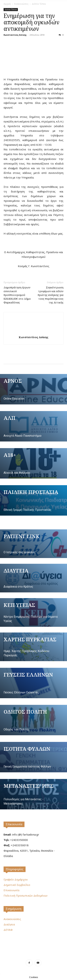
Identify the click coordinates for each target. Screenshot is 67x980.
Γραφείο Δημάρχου (16, 879)
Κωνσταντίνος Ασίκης (15, 35)
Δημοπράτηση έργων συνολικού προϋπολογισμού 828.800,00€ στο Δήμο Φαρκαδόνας (17, 295)
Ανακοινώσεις (21, 4)
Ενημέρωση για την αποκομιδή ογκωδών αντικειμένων (31, 22)
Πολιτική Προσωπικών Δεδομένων (26, 895)
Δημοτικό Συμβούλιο (17, 885)
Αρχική (7, 4)
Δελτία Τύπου (39, 4)
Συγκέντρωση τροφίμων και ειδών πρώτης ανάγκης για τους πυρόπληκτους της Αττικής (51, 295)
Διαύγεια (9, 924)
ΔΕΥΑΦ (8, 930)
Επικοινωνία (14, 824)
